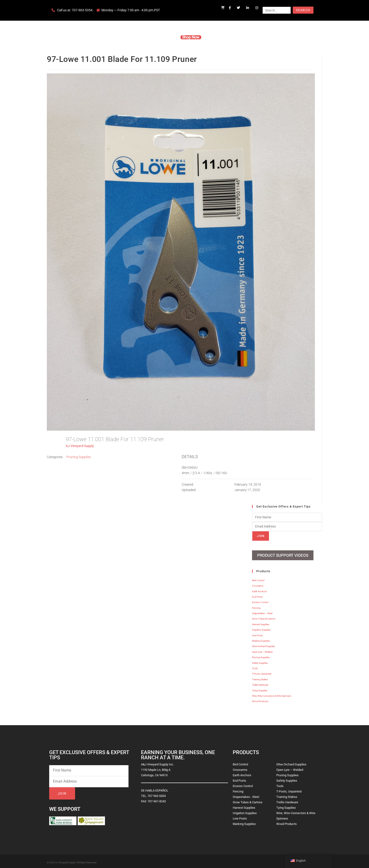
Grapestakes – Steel (262, 612)
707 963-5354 (157, 794)
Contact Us (239, 37)
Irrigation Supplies (261, 628)
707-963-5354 (82, 10)
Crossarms (258, 584)
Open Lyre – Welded (262, 650)
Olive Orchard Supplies (264, 645)
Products (166, 37)
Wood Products (260, 700)
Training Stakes (260, 678)
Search (303, 10)
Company (146, 37)
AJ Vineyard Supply (80, 446)
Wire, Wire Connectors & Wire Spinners (272, 694)
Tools (255, 666)
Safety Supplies (260, 661)
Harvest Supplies (261, 622)
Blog (257, 37)
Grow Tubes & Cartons (264, 617)
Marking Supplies (261, 639)
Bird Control (258, 578)
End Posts (257, 595)
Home (128, 37)
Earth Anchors (259, 590)
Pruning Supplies (79, 457)
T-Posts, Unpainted (262, 672)
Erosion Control (260, 601)
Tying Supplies (260, 689)
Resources (216, 37)
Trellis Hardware (260, 683)
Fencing (256, 606)
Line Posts (257, 634)
